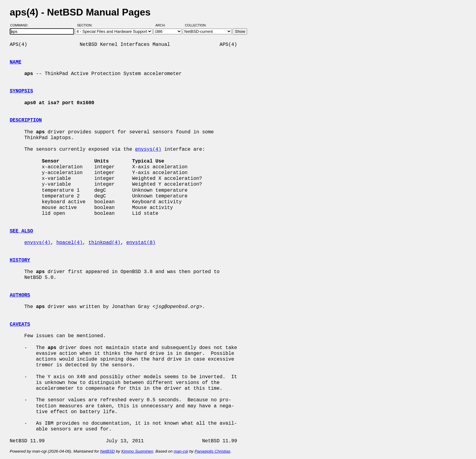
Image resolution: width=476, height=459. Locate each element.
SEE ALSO (21, 231)
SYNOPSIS (21, 91)
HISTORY (20, 260)
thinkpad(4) (104, 243)
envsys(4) (148, 149)
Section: (86, 25)
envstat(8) (141, 243)
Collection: (196, 25)
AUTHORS (20, 295)
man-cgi (181, 451)
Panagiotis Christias (212, 451)
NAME (15, 62)
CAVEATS (20, 324)
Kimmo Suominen (137, 451)
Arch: (163, 25)
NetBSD (107, 451)
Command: (21, 25)
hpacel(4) (70, 243)
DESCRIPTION (26, 120)
